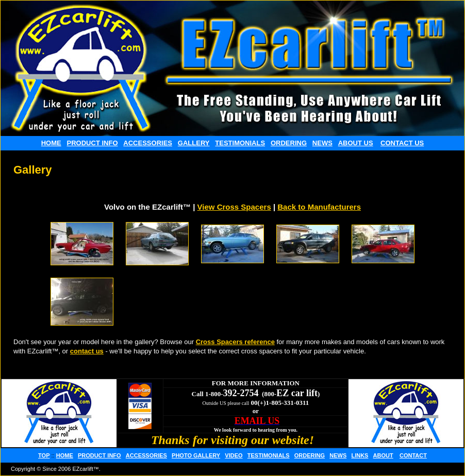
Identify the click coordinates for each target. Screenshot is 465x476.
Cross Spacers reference (235, 342)
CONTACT (413, 455)
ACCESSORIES (148, 143)
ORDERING (289, 143)
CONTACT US (402, 143)
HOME (51, 143)
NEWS (322, 143)
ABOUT (383, 455)
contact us (87, 351)
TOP (44, 455)
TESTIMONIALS (240, 143)
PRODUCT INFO (93, 143)
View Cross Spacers (234, 207)
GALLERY (194, 143)
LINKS (360, 455)
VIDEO (234, 455)
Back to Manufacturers (319, 207)
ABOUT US (356, 143)
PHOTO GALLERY (196, 455)
